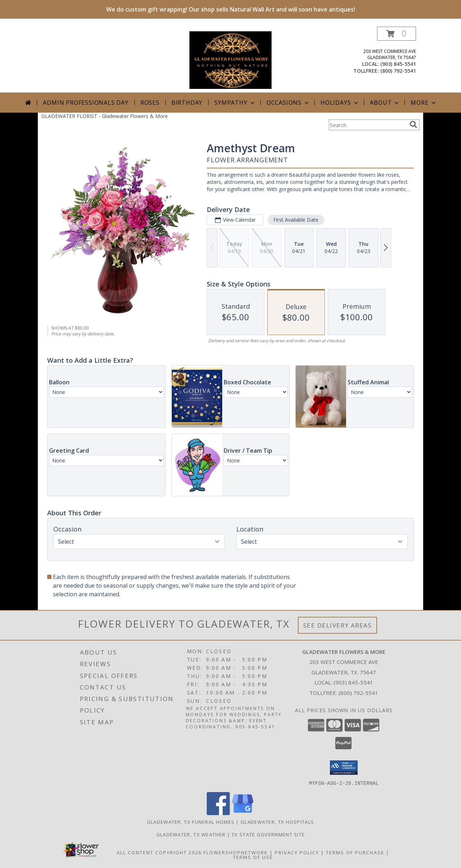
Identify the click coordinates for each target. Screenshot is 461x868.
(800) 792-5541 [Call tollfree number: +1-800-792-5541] (398, 71)
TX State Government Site (268, 834)
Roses (150, 103)
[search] (413, 125)
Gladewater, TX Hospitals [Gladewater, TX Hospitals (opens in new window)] (277, 822)
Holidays (340, 103)
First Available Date (296, 220)
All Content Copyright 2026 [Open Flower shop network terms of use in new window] (159, 852)
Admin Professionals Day (86, 103)
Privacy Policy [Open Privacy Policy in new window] (297, 852)
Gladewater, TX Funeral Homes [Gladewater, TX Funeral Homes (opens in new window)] (191, 822)
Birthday (187, 103)
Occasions (288, 103)
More (424, 103)
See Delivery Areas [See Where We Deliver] (338, 625)
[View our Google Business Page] (243, 813)
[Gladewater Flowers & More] (230, 60)
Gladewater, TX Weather (191, 834)
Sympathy (235, 103)
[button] (397, 34)
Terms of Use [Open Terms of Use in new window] (253, 857)
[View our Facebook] (218, 813)
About (385, 103)
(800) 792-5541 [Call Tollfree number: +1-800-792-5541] (358, 693)
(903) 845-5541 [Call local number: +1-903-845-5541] (398, 64)
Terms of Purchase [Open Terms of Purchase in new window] (355, 852)
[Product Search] (368, 125)
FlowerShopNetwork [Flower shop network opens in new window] (236, 852)
